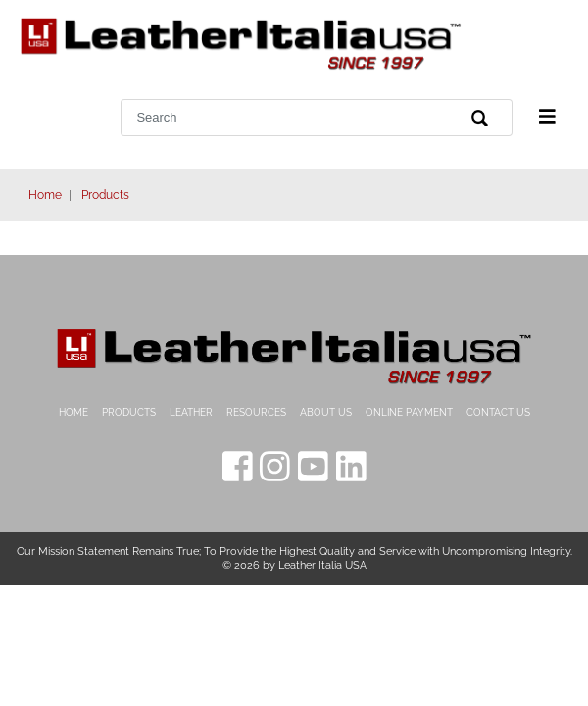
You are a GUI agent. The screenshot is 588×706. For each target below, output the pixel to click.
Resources (256, 412)
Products (105, 195)
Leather (191, 412)
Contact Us (498, 412)
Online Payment (409, 412)
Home (45, 195)
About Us (326, 412)
